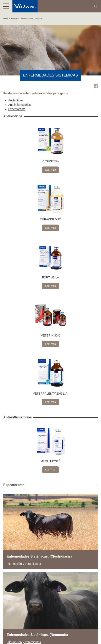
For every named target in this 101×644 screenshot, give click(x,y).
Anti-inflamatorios (19, 105)
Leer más (50, 170)
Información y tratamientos (24, 564)
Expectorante (17, 109)
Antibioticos (16, 100)
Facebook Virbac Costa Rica (96, 86)
